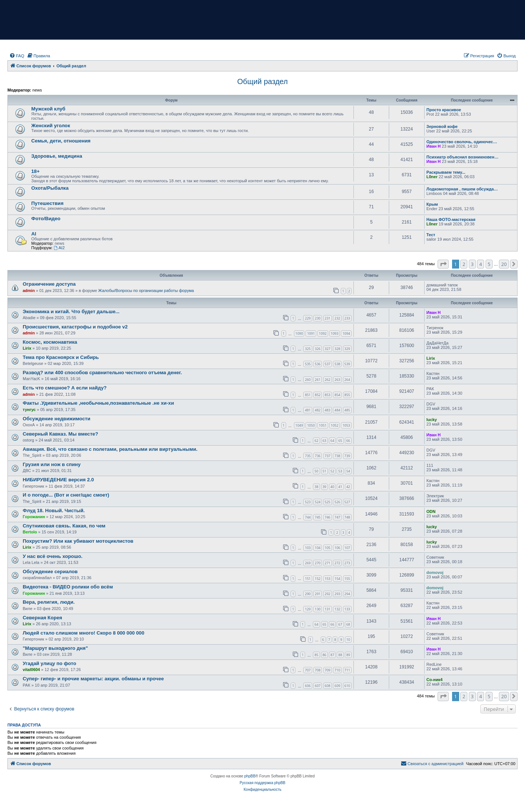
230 (318, 318)
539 (347, 364)
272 (337, 563)
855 (347, 395)
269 (308, 563)
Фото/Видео (46, 219)
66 (348, 441)
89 (348, 655)
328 (337, 349)
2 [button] (464, 264)
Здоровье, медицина (57, 156)
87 (332, 655)
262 (328, 380)
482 (318, 410)
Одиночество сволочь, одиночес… (462, 142)
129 (308, 609)
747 (337, 517)
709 (328, 670)
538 (337, 364)
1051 (323, 425)
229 (308, 318)
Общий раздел (263, 81)
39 (324, 487)
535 (308, 364)
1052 (335, 425)
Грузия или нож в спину (52, 464)
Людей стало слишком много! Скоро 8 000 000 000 (84, 633)
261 (318, 380)
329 (347, 349)
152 (318, 579)
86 (324, 655)
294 (347, 594)
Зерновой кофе (442, 126)
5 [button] (489, 264)
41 (340, 487)
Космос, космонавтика (50, 342)
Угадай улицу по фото (49, 663)
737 (328, 456)
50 (316, 471)
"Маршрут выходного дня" (55, 648)
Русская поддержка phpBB (262, 783)
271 (328, 563)
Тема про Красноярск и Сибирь (61, 357)
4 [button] (481, 264)
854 (337, 395)
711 (347, 670)
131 (328, 609)
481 (308, 410)
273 (347, 563)
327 (328, 349)
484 (337, 410)
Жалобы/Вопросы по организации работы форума (146, 291)
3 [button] (472, 264)
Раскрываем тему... (446, 172)
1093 (335, 333)
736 (318, 456)
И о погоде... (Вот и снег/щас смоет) (66, 495)
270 (318, 563)
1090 (299, 333)
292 (328, 594)
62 (316, 441)
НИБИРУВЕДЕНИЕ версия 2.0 (58, 480)
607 (318, 686)
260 (308, 380)
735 (308, 456)
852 (318, 395)
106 (337, 548)
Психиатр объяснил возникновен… (462, 157)
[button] (443, 264)
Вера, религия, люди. (49, 602)
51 (324, 471)
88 (340, 655)
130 (318, 609)
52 (332, 471)
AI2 (59, 248)
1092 (323, 333)
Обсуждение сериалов (50, 572)
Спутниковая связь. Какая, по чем (64, 526)
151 (308, 579)
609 (337, 686)
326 (318, 349)
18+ (35, 171)
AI (34, 234)
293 (337, 594)
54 (348, 471)
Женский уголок (51, 126)
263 (337, 380)
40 (332, 487)
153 (328, 579)
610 (347, 686)
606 (308, 686)
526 (337, 502)
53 (340, 471)
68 (348, 624)
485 (347, 410)
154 (337, 579)
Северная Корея (42, 618)
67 (340, 624)
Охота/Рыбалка (50, 188)
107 (347, 548)
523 (308, 502)
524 (318, 502)
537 (328, 364)
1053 (346, 425)
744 (308, 517)
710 (337, 670)
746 (328, 517)
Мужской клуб (48, 109)
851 (308, 395)
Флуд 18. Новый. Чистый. (54, 511)
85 (316, 655)
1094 (346, 333)
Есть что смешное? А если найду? (65, 388)
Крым (432, 204)
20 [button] (504, 264)
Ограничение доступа (49, 284)
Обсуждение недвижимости (57, 419)
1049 (299, 425)
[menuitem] (17, 56)
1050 (311, 425)
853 (328, 395)
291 (318, 594)
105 (328, 548)
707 (308, 670)
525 (328, 502)
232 (337, 318)
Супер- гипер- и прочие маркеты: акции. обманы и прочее (93, 679)
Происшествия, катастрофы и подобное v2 (75, 327)
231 (328, 318)
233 (347, 318)
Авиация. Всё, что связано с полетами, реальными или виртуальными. (110, 449)
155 (347, 579)
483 (328, 410)
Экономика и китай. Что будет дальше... (71, 312)
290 (308, 594)
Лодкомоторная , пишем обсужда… (462, 189)
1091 (311, 333)
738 (337, 456)
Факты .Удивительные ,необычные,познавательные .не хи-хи (98, 403)
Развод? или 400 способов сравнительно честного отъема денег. (102, 373)
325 (308, 349)
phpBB (250, 776)
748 (347, 517)
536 (318, 364)
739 (347, 456)
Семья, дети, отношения (61, 141)
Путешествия (47, 203)
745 (318, 517)
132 (337, 609)
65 (340, 441)
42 (348, 487)
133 (347, 609)
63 (324, 441)
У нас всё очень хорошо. (53, 556)
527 (347, 502)
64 (332, 441)
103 (308, 548)
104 (318, 548)
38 (316, 487)
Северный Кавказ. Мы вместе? (60, 434)
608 (328, 686)
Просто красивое (444, 110)
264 (347, 380)
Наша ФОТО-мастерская (451, 219)
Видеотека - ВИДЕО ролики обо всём (68, 587)
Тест (431, 235)
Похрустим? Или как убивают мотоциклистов (78, 541)
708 (318, 670)
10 (348, 640)
